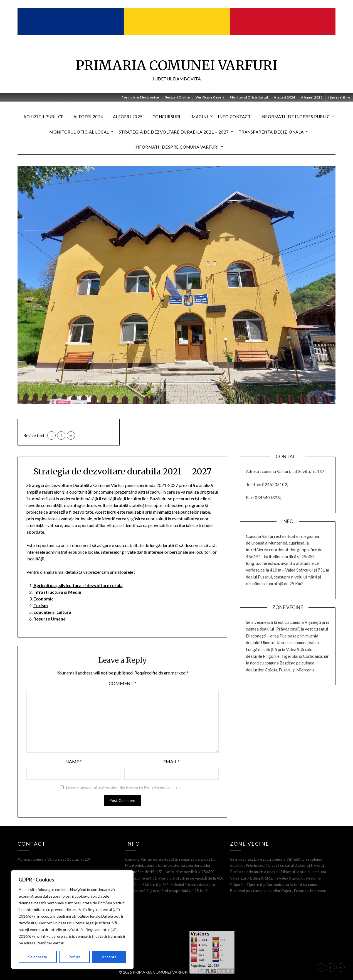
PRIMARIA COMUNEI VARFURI (176, 65)
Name (74, 761)
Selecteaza (38, 957)
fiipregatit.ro (339, 97)
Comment (123, 683)
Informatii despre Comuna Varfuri (176, 147)
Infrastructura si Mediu (57, 592)
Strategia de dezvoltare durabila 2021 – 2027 (174, 132)
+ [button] (61, 435)
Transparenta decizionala (271, 132)
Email (171, 761)
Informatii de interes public (295, 117)
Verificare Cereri (210, 97)
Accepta (109, 957)
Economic (43, 599)
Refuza (74, 957)
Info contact (234, 117)
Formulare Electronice (140, 97)
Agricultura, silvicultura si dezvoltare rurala (78, 585)
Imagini (199, 117)
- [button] (52, 435)
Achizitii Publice (44, 117)
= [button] (71, 435)
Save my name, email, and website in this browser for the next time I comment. (124, 787)
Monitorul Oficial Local (249, 97)
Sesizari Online (177, 97)
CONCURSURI (166, 117)
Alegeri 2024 (284, 97)
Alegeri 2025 (312, 97)
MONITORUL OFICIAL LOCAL (79, 132)
